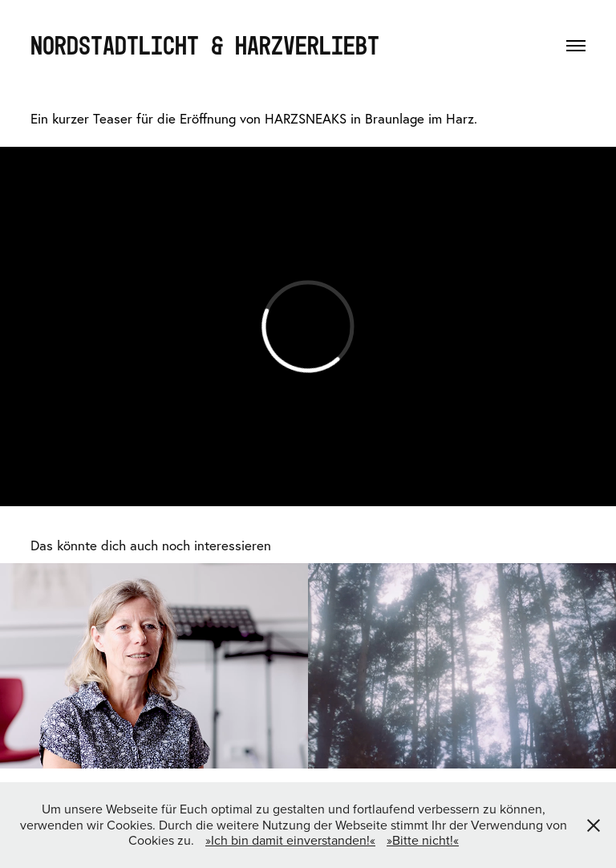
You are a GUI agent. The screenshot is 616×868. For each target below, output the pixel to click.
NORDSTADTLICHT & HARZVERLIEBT (205, 45)
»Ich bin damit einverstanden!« (290, 840)
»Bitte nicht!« (423, 840)
